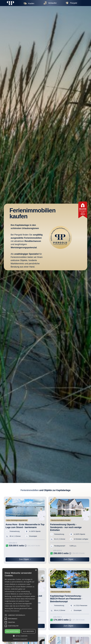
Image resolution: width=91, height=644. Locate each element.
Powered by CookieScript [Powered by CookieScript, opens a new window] (20, 639)
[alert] (20, 605)
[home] (11, 3)
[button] (6, 615)
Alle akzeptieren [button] (13, 631)
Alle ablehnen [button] (28, 631)
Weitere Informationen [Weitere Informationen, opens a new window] (12, 611)
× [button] (36, 570)
